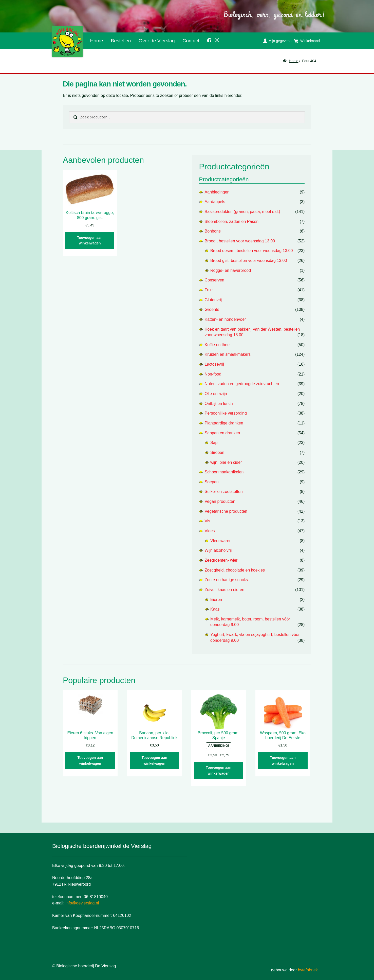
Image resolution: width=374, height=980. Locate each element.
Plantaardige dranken (224, 423)
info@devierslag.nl (82, 903)
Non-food (213, 374)
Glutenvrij (213, 300)
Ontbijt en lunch (219, 404)
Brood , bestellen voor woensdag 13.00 (240, 241)
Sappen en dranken (222, 433)
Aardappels (215, 202)
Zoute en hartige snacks (226, 580)
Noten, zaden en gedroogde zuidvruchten (242, 384)
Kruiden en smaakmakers (228, 354)
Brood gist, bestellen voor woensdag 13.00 (249, 261)
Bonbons (213, 231)
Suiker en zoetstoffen (224, 492)
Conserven (214, 280)
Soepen (212, 482)
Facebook (207, 39)
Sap (214, 443)
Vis (208, 521)
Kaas (215, 609)
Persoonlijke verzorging (226, 413)
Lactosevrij (214, 364)
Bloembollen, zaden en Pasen (232, 221)
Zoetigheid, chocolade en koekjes (235, 570)
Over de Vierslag (157, 41)
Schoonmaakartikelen (224, 472)
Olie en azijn (216, 394)
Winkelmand (310, 41)
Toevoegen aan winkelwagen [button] (90, 240)
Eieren (216, 600)
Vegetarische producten (226, 511)
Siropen (217, 452)
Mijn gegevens (280, 41)
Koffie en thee (217, 345)
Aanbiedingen (217, 192)
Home (97, 41)
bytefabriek (308, 970)
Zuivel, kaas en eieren (225, 590)
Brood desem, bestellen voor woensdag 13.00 (252, 251)
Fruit (209, 290)
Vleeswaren (221, 541)
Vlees (210, 531)
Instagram (215, 39)
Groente (212, 309)
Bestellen (121, 41)
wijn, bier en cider (226, 462)
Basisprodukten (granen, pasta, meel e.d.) (242, 212)
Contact (191, 41)
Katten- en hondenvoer (225, 319)
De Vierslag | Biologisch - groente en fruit (67, 42)
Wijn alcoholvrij (218, 550)
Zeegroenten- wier (221, 560)
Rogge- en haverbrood (231, 270)
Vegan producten (220, 501)
